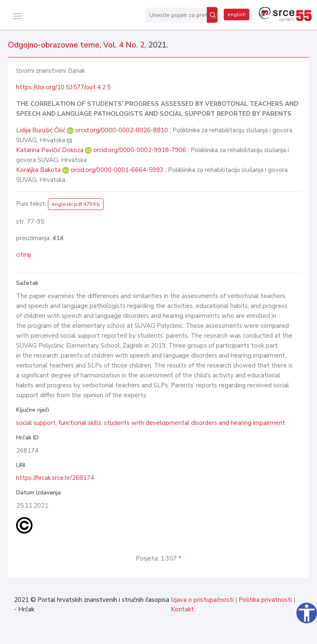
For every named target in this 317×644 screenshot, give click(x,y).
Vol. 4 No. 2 (124, 45)
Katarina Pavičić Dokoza (51, 150)
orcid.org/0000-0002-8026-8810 (122, 130)
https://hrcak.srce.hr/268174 (55, 478)
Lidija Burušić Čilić (41, 130)
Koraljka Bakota (39, 170)
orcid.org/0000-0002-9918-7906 (140, 150)
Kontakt (182, 609)
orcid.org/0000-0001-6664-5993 (117, 170)
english (237, 14)
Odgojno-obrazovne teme (54, 45)
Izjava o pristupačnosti (202, 600)
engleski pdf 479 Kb (76, 204)
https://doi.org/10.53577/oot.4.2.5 (63, 87)
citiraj (24, 255)
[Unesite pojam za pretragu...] (176, 15)
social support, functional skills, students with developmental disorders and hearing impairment (151, 423)
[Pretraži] (212, 15)
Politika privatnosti (265, 600)
